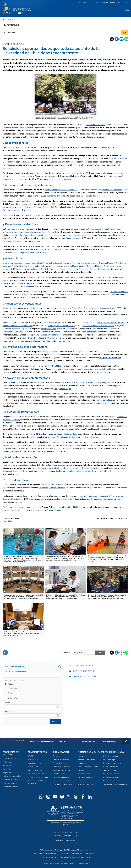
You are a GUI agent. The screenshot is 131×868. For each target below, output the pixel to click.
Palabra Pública (78, 471)
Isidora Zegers (79, 269)
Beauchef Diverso (46, 338)
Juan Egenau (91, 269)
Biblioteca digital (110, 760)
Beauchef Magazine (114, 471)
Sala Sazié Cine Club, (119, 292)
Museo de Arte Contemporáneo (85, 263)
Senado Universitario (61, 763)
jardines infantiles (92, 423)
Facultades (82, 3)
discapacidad (8, 445)
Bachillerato (7, 762)
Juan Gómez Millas (77, 851)
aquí (13, 165)
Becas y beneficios (35, 770)
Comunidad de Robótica (13, 332)
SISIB (45, 861)
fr (123, 3)
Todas (9, 684)
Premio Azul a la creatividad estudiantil (94, 496)
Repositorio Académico (112, 763)
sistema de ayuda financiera (43, 196)
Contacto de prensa (84, 671)
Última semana (13, 689)
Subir (5, 653)
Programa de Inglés (63, 389)
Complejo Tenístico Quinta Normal (40, 232)
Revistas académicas (111, 774)
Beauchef (54, 851)
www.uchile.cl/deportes (18, 253)
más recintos (93, 851)
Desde (7, 703)
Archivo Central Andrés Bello (33, 266)
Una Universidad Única (73, 507)
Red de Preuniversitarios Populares (17, 326)
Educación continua (10, 783)
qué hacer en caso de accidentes (91, 196)
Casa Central (86, 848)
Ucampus (116, 756)
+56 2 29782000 (48, 855)
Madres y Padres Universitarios (61, 326)
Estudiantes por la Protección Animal (98, 326)
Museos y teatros (85, 776)
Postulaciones (33, 760)
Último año (11, 698)
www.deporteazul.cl (38, 253)
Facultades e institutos (61, 770)
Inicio (5, 20)
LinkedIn (122, 39)
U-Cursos (95, 3)
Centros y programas (61, 777)
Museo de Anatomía (104, 266)
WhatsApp (126, 39)
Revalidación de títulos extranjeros (36, 782)
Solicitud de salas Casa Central (115, 785)
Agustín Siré (67, 269)
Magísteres (7, 773)
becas (37, 148)
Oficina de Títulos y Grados (38, 777)
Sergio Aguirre (103, 269)
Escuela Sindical (90, 332)
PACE (13, 451)
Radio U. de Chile (85, 769)
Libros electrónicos (111, 767)
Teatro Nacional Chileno (58, 263)
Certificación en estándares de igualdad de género (66, 823)
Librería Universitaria (62, 179)
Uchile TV (97, 769)
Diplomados (7, 766)
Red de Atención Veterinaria (60, 215)
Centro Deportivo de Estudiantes (111, 323)
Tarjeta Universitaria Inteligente (72, 173)
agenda (29, 287)
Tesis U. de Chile (110, 770)
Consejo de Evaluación (62, 767)
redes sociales (86, 468)
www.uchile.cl (53, 468)
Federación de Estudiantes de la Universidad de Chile (94, 308)
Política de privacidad (80, 861)
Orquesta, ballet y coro (87, 780)
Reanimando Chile (48, 329)
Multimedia (82, 766)
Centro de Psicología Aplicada (37, 207)
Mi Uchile (104, 3)
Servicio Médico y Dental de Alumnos (61, 190)
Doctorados (7, 769)
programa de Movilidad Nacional (50, 366)
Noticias (13, 20)
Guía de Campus (54, 510)
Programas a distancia (11, 787)
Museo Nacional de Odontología (38, 269)
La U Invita (8, 287)
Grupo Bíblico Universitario (47, 335)
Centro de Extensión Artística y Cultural (22, 263)
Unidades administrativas (62, 785)
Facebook (117, 39)
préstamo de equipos (104, 499)
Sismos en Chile (109, 781)
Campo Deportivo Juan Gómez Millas (104, 229)
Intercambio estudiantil (36, 774)
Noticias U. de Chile (83, 666)
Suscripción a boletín (85, 677)
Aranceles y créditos (36, 767)
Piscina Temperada (13, 232)
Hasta (7, 712)
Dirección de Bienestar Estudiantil (17, 210)
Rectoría (56, 756)
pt (126, 3)
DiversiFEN (60, 338)
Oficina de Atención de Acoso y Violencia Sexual (58, 434)
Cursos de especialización (12, 780)
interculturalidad (48, 445)
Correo (113, 3)
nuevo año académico (96, 125)
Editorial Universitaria (86, 787)
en (119, 3)
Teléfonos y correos (62, 855)
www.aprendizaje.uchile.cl (109, 400)
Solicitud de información (66, 839)
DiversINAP (33, 338)
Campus (36, 851)
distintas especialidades (112, 190)
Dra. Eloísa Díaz (64, 851)
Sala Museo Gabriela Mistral (80, 266)
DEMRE (30, 756)
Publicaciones (83, 783)
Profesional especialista (12, 776)
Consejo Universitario (61, 760)
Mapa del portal (76, 855)
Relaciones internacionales (63, 781)
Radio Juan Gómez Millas (33, 471)
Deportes (82, 773)
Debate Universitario (94, 471)
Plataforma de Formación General (84, 383)
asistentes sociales (98, 165)
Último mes (11, 693)
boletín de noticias (70, 468)
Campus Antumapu (73, 238)
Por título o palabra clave (15, 671)
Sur (86, 851)
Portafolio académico (111, 777)
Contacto (86, 855)
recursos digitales (56, 488)
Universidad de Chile (56, 861)
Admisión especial (35, 763)
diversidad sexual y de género (26, 445)
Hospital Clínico (59, 774)
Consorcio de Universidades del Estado (100, 369)
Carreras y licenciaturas (11, 759)
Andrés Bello (44, 851)
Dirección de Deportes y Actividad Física (37, 235)
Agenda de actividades (87, 762)
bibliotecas (43, 488)
